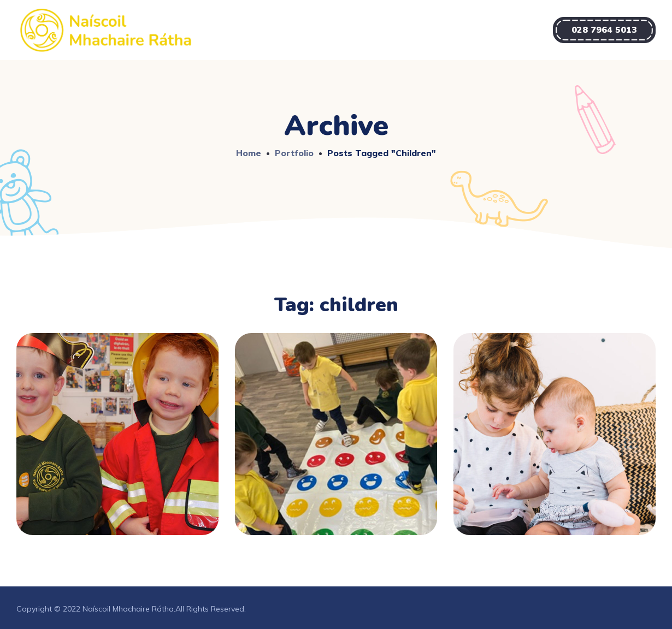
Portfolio (294, 153)
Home (249, 153)
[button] (604, 30)
